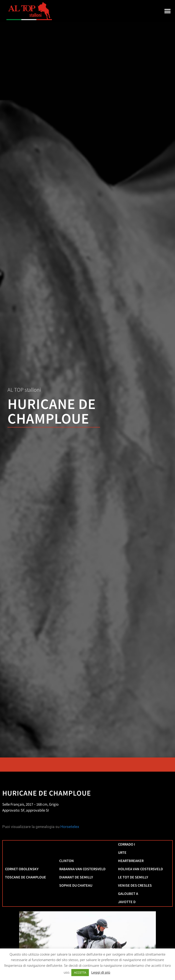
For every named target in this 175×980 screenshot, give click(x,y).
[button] (168, 11)
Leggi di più (101, 972)
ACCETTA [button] (80, 972)
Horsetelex (70, 827)
